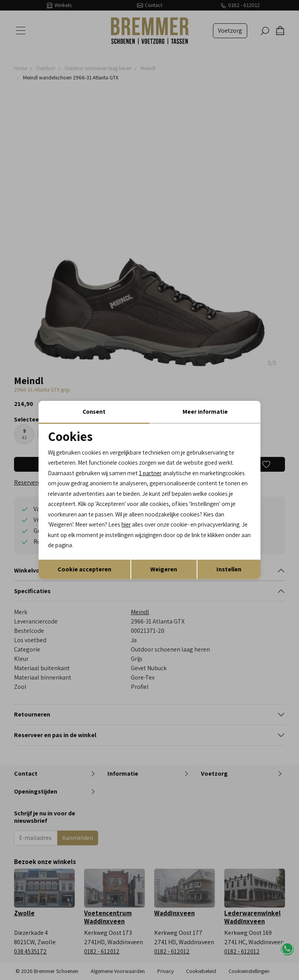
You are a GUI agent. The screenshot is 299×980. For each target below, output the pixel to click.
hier (234, 525)
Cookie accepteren (84, 570)
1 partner (156, 472)
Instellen (229, 570)
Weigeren (164, 570)
